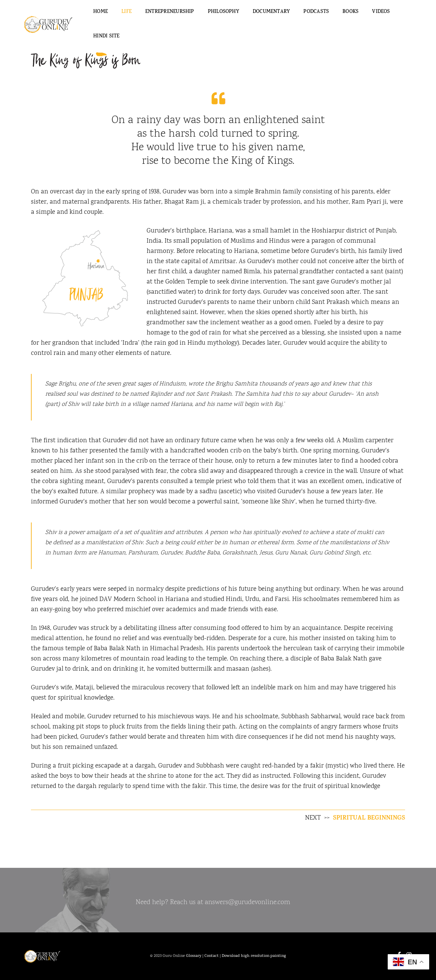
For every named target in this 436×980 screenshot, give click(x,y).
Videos (381, 12)
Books (350, 12)
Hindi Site (106, 37)
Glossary (194, 956)
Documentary (271, 12)
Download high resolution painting (254, 956)
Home (100, 12)
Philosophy (223, 12)
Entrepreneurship (170, 12)
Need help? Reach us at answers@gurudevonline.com (213, 905)
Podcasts (316, 12)
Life (127, 12)
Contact (212, 956)
